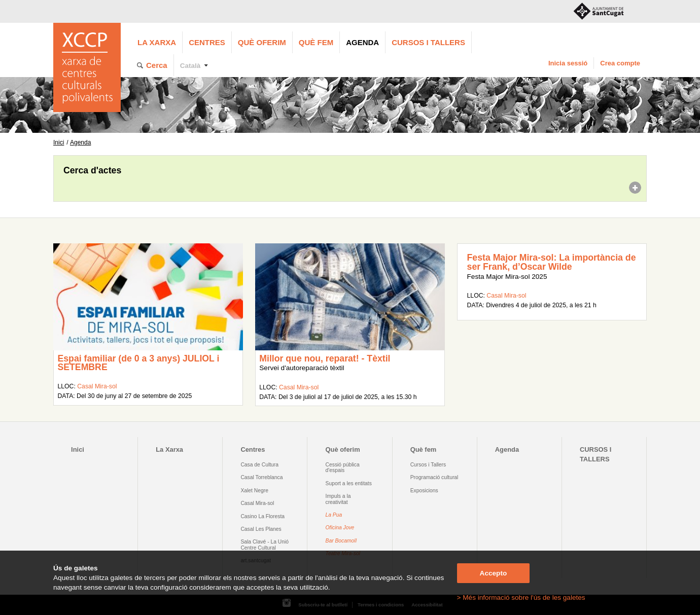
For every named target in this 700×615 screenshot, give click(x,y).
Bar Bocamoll (341, 541)
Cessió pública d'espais (343, 467)
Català (190, 66)
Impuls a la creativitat (338, 499)
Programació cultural (434, 477)
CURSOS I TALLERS (428, 42)
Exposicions (424, 491)
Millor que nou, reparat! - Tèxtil (325, 358)
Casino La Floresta (262, 516)
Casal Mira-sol (97, 386)
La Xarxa (157, 42)
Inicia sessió (568, 63)
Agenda (362, 42)
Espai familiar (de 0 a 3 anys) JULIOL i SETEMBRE (138, 363)
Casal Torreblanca (261, 477)
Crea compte (620, 63)
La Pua (334, 515)
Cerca (157, 65)
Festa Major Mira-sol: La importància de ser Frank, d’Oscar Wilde (552, 262)
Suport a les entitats (349, 483)
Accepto (494, 573)
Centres (207, 42)
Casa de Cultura (259, 465)
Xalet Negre (254, 491)
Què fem (316, 42)
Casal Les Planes (261, 529)
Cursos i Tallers (428, 465)
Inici (59, 142)
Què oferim (262, 42)
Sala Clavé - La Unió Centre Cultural (265, 545)
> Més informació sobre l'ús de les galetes (521, 598)
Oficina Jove (340, 528)
